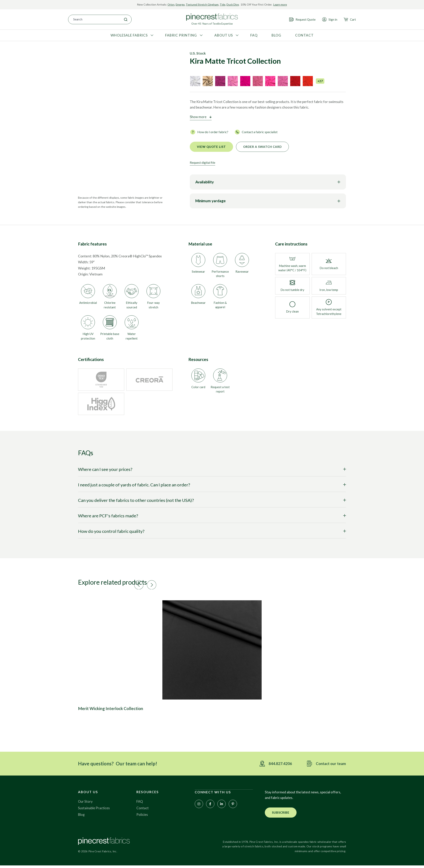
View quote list (211, 147)
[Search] (126, 19)
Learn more (281, 4)
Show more (198, 117)
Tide (223, 4)
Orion (170, 4)
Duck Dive (233, 4)
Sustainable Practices (94, 810)
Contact (143, 810)
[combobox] (94, 19)
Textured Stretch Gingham (202, 4)
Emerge (179, 4)
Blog (81, 817)
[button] (168, 584)
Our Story (85, 804)
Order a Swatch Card (262, 147)
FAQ (140, 804)
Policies (142, 817)
